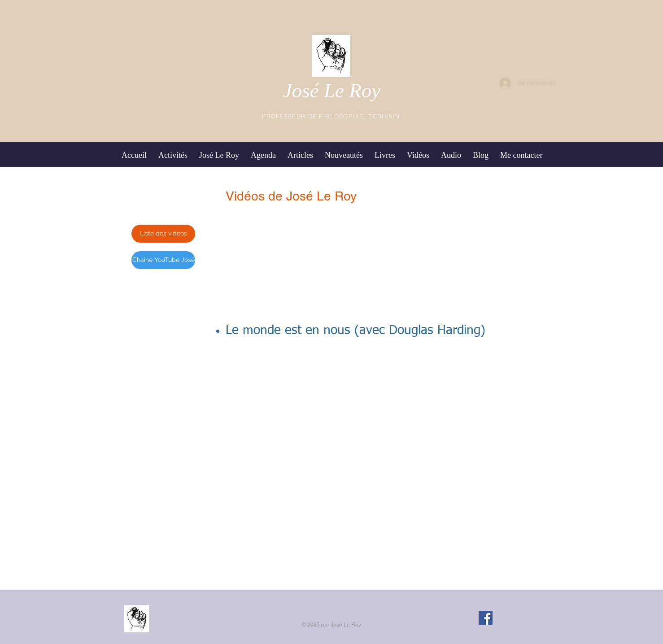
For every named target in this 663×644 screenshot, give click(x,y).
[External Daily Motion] (331, 430)
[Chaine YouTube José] (163, 260)
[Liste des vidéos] (163, 234)
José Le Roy (332, 91)
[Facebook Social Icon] (486, 618)
